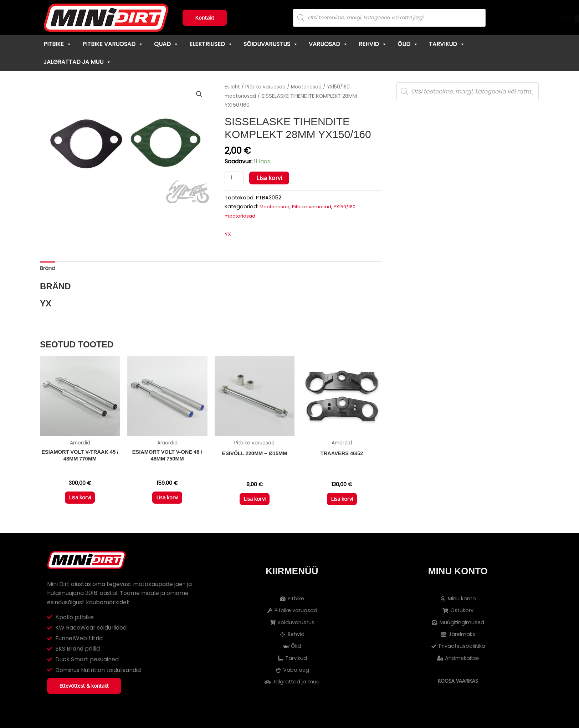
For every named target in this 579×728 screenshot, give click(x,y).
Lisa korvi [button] (80, 504)
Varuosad (328, 44)
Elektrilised (211, 44)
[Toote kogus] (235, 178)
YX (228, 235)
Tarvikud (447, 44)
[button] (199, 95)
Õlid (408, 44)
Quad (166, 44)
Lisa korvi (271, 178)
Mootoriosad (312, 87)
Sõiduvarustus (271, 44)
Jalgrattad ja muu (77, 62)
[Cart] (521, 18)
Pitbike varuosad (113, 44)
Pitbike (58, 44)
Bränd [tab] (48, 270)
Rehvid (373, 44)
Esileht (233, 87)
